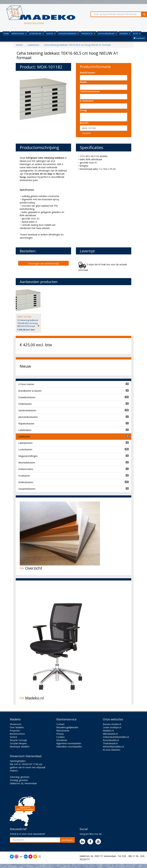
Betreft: (84, 123)
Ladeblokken (25, 430)
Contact (60, 724)
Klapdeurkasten (26, 424)
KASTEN (51, 34)
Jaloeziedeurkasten (28, 417)
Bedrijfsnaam (88, 73)
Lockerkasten (25, 449)
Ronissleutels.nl (111, 740)
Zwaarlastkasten (27, 489)
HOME (6, 34)
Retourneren (63, 731)
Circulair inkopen (18, 743)
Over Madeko (17, 727)
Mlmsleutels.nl (110, 734)
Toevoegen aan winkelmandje (43, 263)
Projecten (15, 731)
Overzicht (60, 536)
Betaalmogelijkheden (67, 727)
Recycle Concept (18, 740)
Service (13, 737)
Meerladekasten (27, 463)
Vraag (83, 110)
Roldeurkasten (26, 482)
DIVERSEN (125, 34)
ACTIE (137, 34)
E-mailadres (87, 101)
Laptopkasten (25, 443)
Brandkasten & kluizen (30, 391)
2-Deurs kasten (26, 384)
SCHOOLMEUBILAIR (107, 34)
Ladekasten (24, 436)
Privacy (60, 734)
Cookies (61, 737)
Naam (83, 82)
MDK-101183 (24, 317)
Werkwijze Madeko (20, 747)
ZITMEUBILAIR (36, 34)
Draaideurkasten (27, 397)
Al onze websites (112, 750)
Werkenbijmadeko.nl (113, 747)
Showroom (16, 724)
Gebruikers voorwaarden (69, 747)
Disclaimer (62, 740)
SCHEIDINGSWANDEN (68, 34)
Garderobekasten (27, 410)
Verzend (86, 133)
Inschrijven (67, 840)
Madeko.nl (58, 643)
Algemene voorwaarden (69, 743)
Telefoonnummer (90, 91)
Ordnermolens (26, 469)
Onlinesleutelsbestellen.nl (116, 737)
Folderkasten (25, 404)
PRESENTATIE (88, 34)
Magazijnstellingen (28, 456)
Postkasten (24, 476)
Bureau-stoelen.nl (112, 724)
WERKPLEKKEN (19, 34)
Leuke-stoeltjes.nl (112, 727)
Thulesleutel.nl (110, 743)
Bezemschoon (17, 734)
